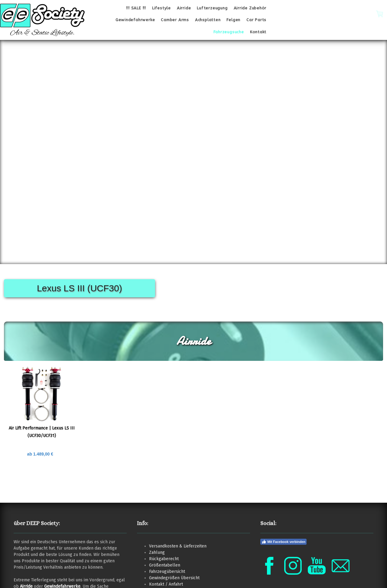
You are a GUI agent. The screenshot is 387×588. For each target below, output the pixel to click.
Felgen (233, 20)
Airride (184, 8)
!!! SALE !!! (136, 8)
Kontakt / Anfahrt (166, 584)
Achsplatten (208, 20)
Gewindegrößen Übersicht (174, 578)
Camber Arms (175, 20)
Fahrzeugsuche (229, 32)
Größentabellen (165, 565)
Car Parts (256, 20)
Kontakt (258, 32)
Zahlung (157, 552)
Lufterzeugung (212, 8)
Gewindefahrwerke (135, 20)
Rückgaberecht (164, 559)
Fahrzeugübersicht (167, 572)
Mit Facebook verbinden (283, 542)
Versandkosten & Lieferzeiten (178, 546)
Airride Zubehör (250, 8)
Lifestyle (161, 8)
